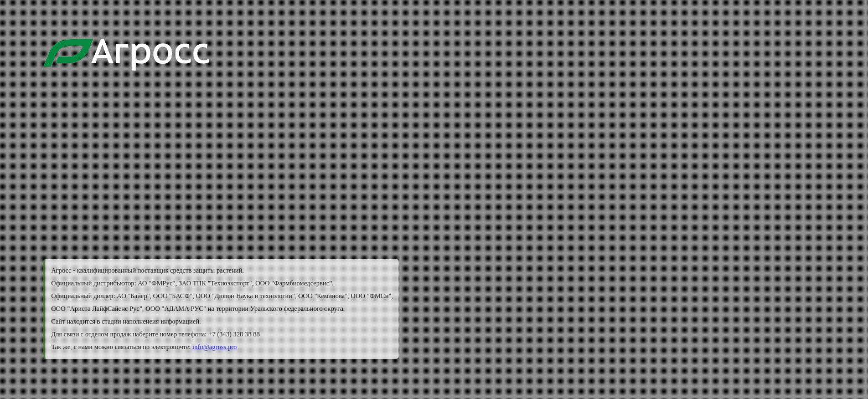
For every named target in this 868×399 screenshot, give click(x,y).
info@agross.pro (215, 347)
